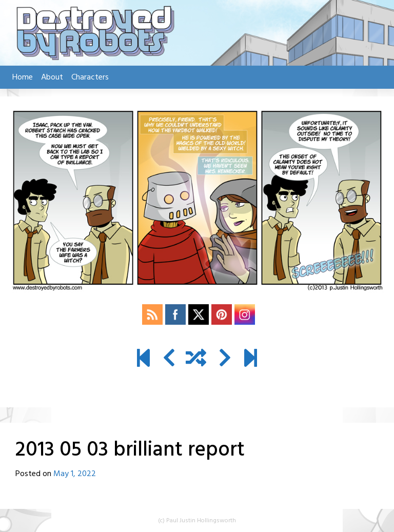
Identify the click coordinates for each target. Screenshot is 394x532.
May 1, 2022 (75, 474)
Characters (90, 77)
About (52, 77)
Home (23, 77)
